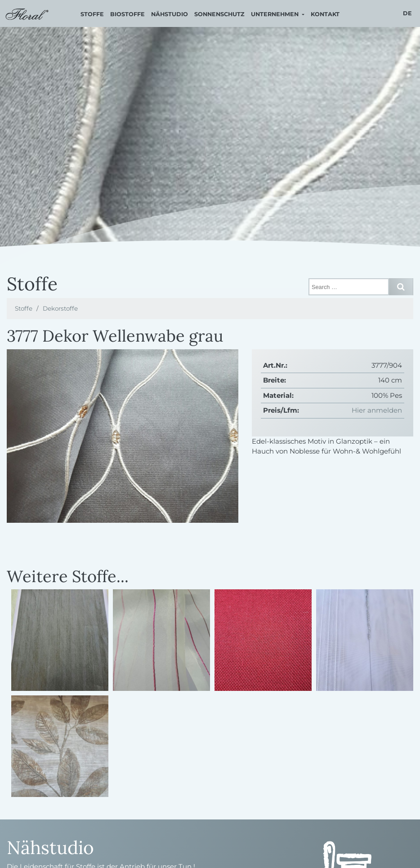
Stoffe (92, 14)
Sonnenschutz (219, 14)
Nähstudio (170, 14)
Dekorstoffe (60, 308)
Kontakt (325, 14)
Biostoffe (127, 14)
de (407, 13)
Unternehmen (276, 14)
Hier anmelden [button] (377, 410)
